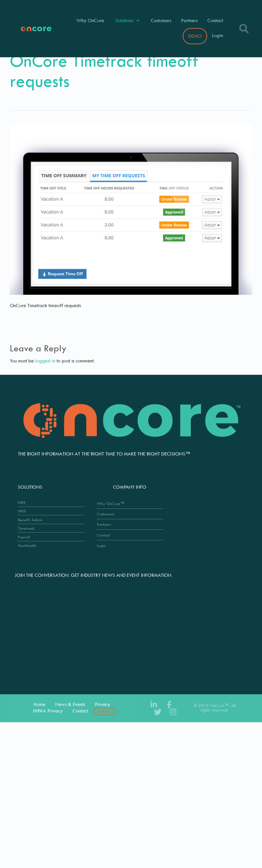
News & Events (70, 704)
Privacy (103, 704)
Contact (215, 20)
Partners (189, 20)
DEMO (195, 36)
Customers (161, 20)
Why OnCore (90, 20)
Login (217, 35)
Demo (105, 711)
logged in (45, 361)
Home (39, 704)
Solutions (127, 21)
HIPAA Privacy (48, 711)
